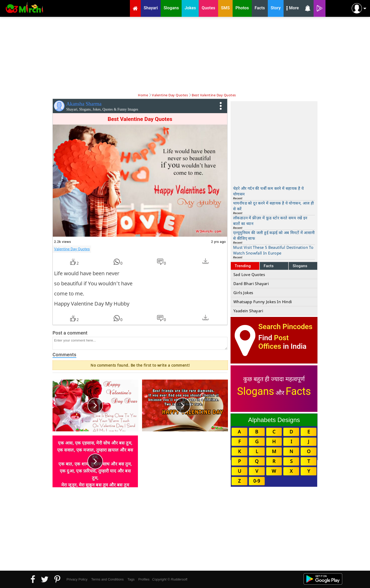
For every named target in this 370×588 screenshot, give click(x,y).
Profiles (144, 579)
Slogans (300, 266)
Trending (243, 266)
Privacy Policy (77, 579)
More (293, 9)
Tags (131, 579)
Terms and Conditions (107, 579)
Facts (269, 266)
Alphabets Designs (274, 420)
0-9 (257, 481)
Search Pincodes (285, 327)
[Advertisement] (185, 54)
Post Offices (273, 342)
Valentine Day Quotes (72, 249)
